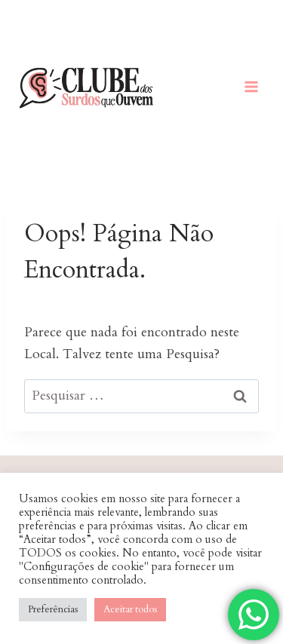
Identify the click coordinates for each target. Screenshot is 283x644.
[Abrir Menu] (251, 86)
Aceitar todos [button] (130, 609)
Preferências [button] (53, 609)
